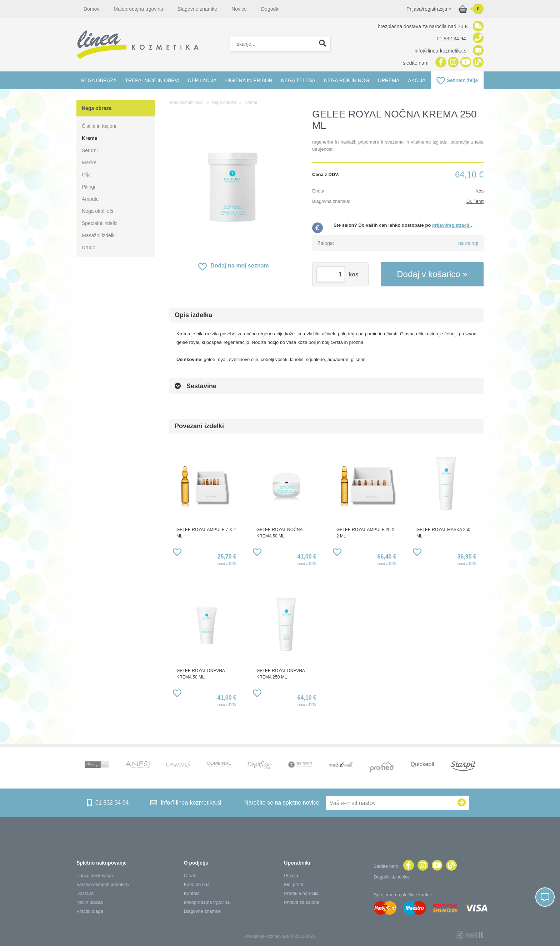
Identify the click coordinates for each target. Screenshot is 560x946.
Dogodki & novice (392, 877)
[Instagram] (452, 63)
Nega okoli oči (97, 211)
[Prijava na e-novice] (462, 803)
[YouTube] (465, 63)
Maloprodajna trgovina (138, 9)
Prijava (291, 875)
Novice (239, 9)
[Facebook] (440, 63)
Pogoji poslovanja (95, 875)
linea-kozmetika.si (186, 102)
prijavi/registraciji (451, 225)
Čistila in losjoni (99, 126)
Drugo (89, 247)
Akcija (417, 80)
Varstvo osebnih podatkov (103, 884)
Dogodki (270, 9)
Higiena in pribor (249, 80)
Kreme (90, 138)
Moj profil (293, 884)
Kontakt (192, 893)
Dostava (85, 893)
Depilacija (202, 80)
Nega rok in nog (347, 80)
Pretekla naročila (301, 893)
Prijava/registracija (429, 9)
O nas (190, 875)
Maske (89, 162)
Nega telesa (298, 80)
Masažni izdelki (99, 235)
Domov (91, 9)
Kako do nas (197, 884)
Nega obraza (99, 80)
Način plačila (90, 902)
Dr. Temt (475, 201)
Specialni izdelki (100, 223)
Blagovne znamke (197, 9)
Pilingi (88, 187)
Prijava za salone (302, 902)
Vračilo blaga (90, 911)
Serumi (90, 150)
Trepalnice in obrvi (152, 80)
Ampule (90, 199)
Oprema (389, 80)
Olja (86, 175)
